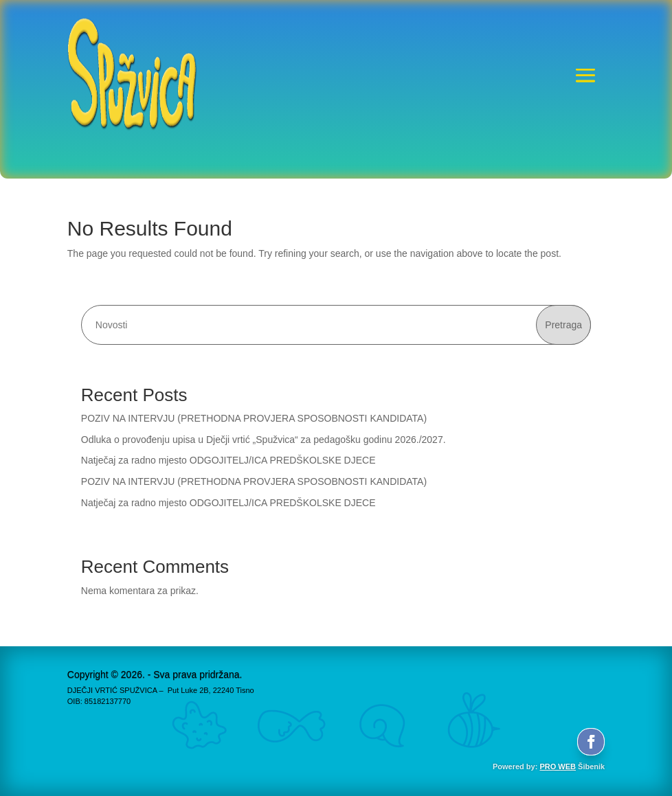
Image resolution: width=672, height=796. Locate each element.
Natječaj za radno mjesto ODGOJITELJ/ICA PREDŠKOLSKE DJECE (228, 460)
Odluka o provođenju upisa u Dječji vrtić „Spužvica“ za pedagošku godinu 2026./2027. (264, 440)
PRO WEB (558, 766)
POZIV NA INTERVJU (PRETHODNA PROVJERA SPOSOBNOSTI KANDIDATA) (254, 418)
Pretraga (563, 325)
